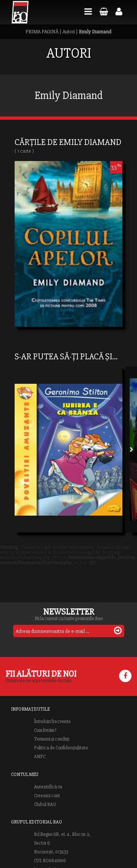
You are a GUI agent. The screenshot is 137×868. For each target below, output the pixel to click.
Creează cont (47, 796)
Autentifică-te (48, 787)
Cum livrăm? (45, 730)
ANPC (40, 757)
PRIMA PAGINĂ (42, 32)
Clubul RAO (45, 804)
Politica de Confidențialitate (61, 748)
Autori (69, 32)
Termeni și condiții (52, 739)
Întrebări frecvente (52, 722)
